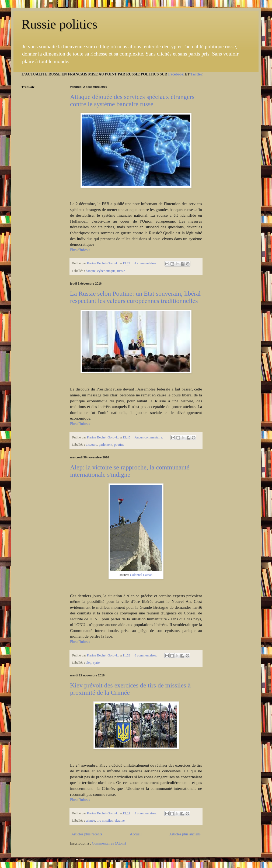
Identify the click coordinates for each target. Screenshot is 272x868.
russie (121, 271)
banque (90, 271)
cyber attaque (106, 271)
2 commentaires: (146, 813)
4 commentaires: (146, 263)
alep (88, 663)
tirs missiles (105, 821)
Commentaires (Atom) (109, 843)
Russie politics (59, 24)
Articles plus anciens (185, 834)
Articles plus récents (87, 834)
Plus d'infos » (80, 250)
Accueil (136, 834)
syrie (96, 663)
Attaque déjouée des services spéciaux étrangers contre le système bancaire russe (132, 100)
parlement (106, 445)
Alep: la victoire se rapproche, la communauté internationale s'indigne (130, 471)
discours (91, 445)
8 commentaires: (146, 655)
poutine (119, 445)
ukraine (120, 821)
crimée (90, 821)
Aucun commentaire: (149, 437)
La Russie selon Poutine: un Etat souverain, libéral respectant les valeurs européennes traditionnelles (135, 297)
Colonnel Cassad (141, 575)
